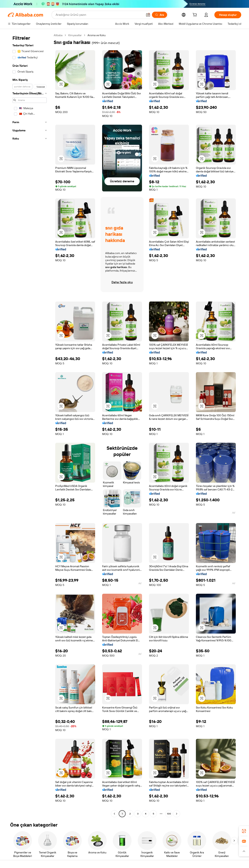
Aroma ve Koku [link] (97, 35)
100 (169, 814)
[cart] (196, 15)
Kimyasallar (75, 35)
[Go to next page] (177, 814)
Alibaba (58, 35)
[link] (244, 831)
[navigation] (30, 425)
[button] (148, 15)
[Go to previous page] (114, 814)
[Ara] (160, 15)
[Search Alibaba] (99, 15)
